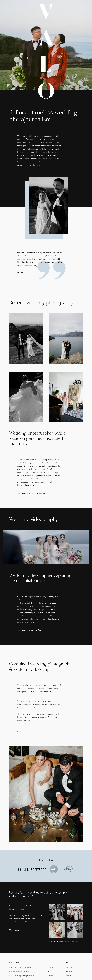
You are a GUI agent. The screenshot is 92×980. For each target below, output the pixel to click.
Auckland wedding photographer (19, 972)
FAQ (50, 972)
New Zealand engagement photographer (22, 976)
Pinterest (69, 976)
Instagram (69, 967)
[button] (4, 45)
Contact (50, 976)
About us (51, 967)
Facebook (69, 972)
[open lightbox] (46, 547)
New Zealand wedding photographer (21, 967)
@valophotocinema (69, 942)
